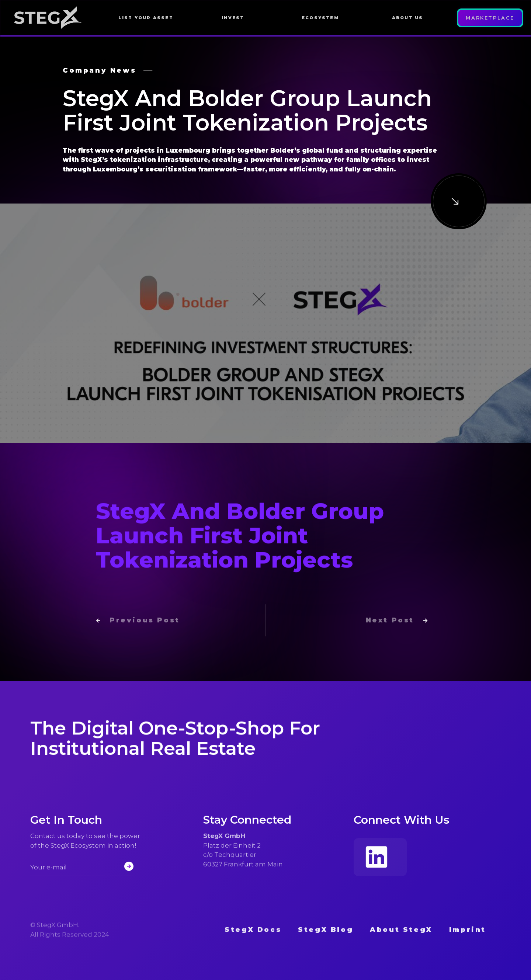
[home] (52, 18)
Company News (99, 70)
